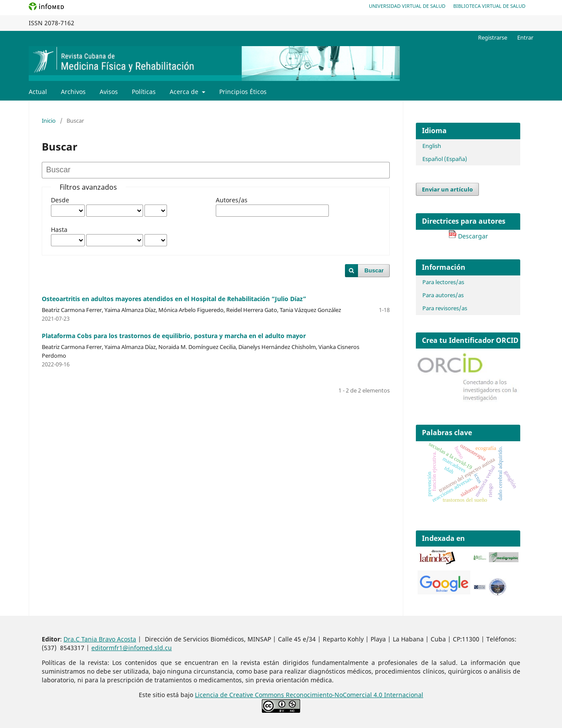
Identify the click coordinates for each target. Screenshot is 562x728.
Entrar (525, 37)
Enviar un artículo (447, 189)
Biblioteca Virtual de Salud (489, 6)
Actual (38, 92)
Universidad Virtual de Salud (407, 6)
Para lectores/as (443, 282)
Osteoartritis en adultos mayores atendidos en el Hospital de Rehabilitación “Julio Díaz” (174, 299)
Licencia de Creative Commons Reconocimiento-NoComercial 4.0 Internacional (309, 695)
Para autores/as (443, 295)
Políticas (144, 92)
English (432, 146)
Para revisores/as (445, 308)
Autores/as (232, 200)
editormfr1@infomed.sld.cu (132, 648)
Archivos (73, 92)
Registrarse (493, 37)
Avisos (109, 92)
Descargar (468, 236)
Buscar (374, 270)
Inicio (49, 121)
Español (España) (445, 159)
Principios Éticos (243, 92)
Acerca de (185, 92)
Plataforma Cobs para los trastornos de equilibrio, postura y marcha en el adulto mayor (174, 336)
